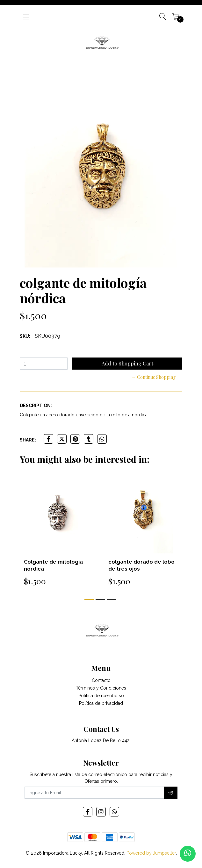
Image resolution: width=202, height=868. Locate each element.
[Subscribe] (171, 793)
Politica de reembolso (101, 696)
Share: (28, 440)
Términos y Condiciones (101, 688)
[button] (89, 600)
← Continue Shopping (154, 377)
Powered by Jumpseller (151, 853)
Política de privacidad (101, 703)
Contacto (101, 680)
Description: (36, 406)
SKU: (25, 336)
